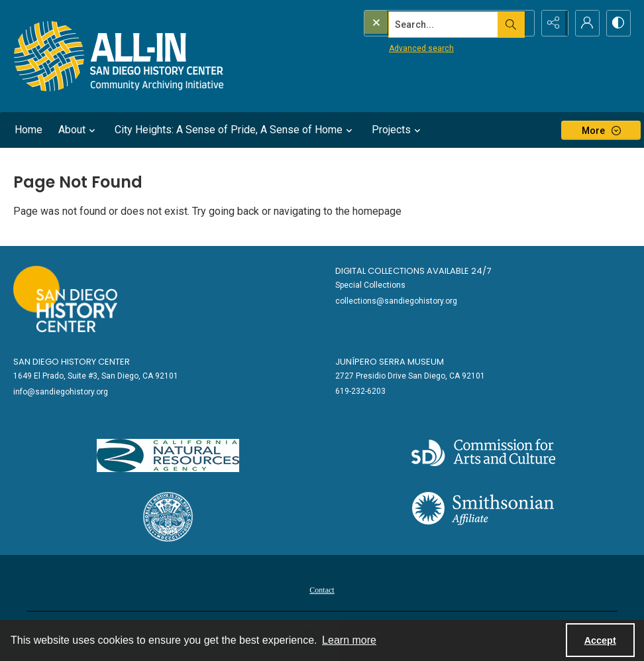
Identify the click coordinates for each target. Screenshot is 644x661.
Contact (322, 590)
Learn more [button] (349, 640)
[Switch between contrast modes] (617, 23)
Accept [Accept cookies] (600, 640)
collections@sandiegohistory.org (396, 301)
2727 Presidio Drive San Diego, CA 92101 (410, 376)
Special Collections (370, 285)
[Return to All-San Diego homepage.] (119, 56)
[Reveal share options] (551, 23)
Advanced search (394, 47)
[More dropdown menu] (601, 130)
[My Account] (584, 23)
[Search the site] (421, 23)
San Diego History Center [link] (72, 362)
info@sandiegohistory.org (61, 392)
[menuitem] (322, 589)
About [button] (79, 130)
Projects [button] (398, 130)
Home (28, 130)
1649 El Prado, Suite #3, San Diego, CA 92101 (96, 376)
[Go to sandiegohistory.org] (65, 299)
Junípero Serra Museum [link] (390, 362)
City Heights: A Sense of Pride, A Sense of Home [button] (235, 130)
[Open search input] (518, 23)
